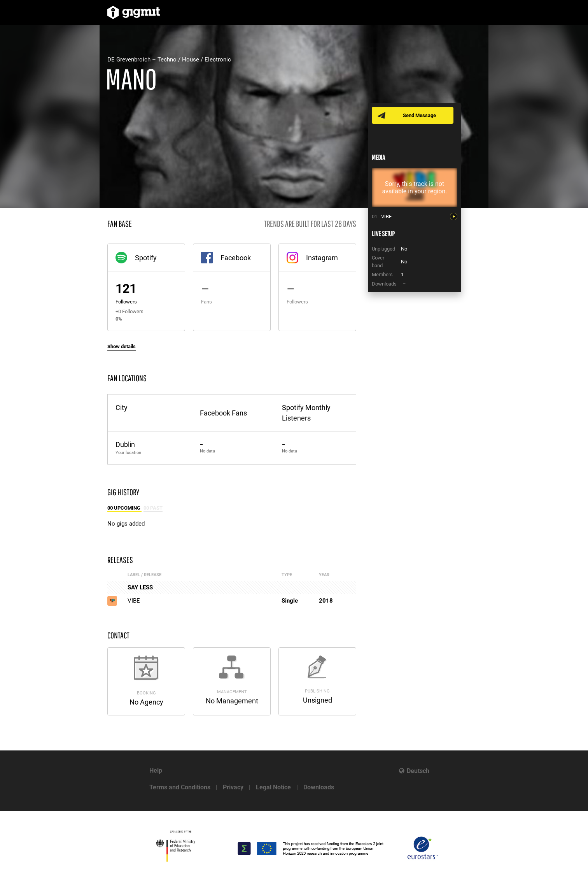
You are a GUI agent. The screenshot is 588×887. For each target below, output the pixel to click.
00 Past (153, 508)
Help (156, 770)
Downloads (319, 787)
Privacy (233, 787)
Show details (122, 346)
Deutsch (418, 771)
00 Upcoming (124, 508)
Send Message (419, 115)
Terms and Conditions (180, 787)
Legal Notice (273, 787)
